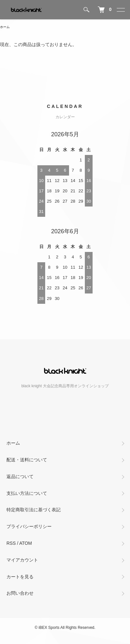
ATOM (26, 543)
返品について (20, 476)
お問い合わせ (20, 593)
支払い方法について (27, 493)
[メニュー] (120, 10)
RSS (11, 543)
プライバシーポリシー (29, 526)
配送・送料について (27, 460)
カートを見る (20, 577)
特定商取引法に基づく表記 (34, 510)
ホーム (5, 27)
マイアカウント (22, 560)
